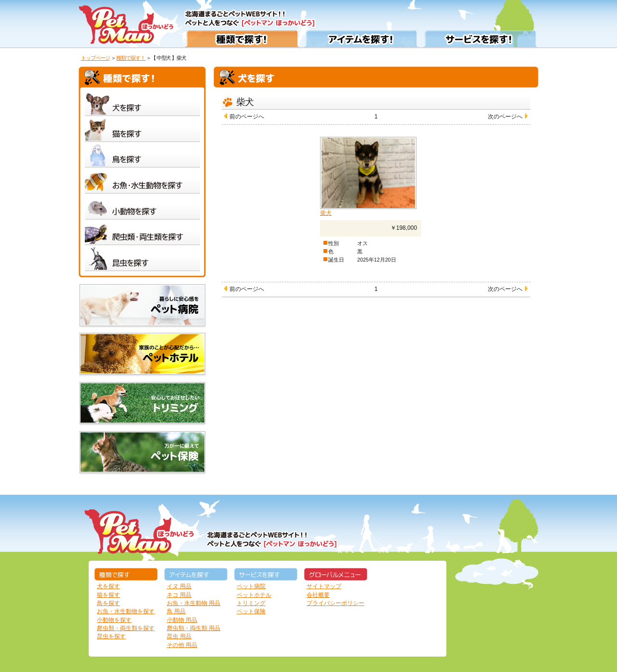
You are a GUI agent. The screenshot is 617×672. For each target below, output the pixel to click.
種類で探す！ (131, 58)
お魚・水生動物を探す (126, 611)
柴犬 (326, 213)
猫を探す (108, 595)
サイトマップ (324, 586)
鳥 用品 (176, 611)
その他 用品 (182, 645)
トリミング (251, 603)
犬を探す (108, 586)
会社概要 (318, 595)
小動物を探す (114, 620)
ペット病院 (251, 586)
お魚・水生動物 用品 (194, 603)
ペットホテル (254, 595)
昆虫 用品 (179, 636)
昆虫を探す (111, 636)
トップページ (95, 58)
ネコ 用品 (179, 595)
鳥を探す (108, 603)
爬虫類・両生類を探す (126, 628)
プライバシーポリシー (335, 603)
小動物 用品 (182, 620)
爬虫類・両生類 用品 (194, 628)
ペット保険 (251, 611)
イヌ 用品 (179, 586)
